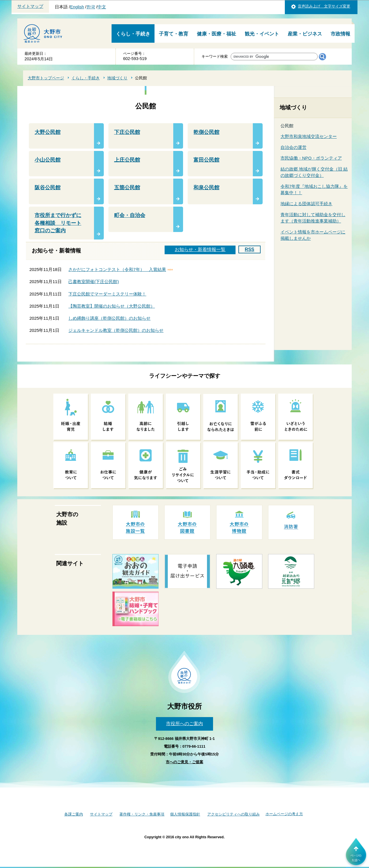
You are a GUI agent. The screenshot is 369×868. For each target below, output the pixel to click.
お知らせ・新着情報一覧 (200, 249)
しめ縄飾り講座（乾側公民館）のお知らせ (109, 318)
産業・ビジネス (305, 34)
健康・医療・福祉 (216, 34)
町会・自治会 (130, 215)
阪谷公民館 (48, 188)
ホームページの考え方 (284, 814)
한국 (91, 7)
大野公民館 (48, 132)
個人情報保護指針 (185, 814)
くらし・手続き (133, 34)
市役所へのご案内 (184, 724)
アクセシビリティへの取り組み (234, 814)
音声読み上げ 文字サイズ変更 (324, 6)
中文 (102, 7)
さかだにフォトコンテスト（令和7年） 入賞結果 (117, 269)
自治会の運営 (293, 147)
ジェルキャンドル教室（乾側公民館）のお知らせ (116, 330)
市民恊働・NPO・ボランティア (311, 158)
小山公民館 (48, 160)
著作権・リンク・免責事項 (142, 814)
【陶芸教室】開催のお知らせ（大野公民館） (112, 306)
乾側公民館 (206, 132)
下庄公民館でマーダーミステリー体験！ (107, 294)
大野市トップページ (46, 78)
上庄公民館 (127, 160)
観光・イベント (262, 34)
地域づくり (117, 78)
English (77, 7)
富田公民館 (206, 160)
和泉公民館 (206, 188)
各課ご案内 (74, 814)
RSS (250, 249)
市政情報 (340, 34)
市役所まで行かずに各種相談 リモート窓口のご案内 (58, 223)
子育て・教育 (174, 34)
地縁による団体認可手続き (306, 204)
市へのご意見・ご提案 (184, 762)
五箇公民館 (127, 188)
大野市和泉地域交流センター (309, 136)
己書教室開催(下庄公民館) (94, 281)
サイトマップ (30, 6)
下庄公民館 (127, 132)
